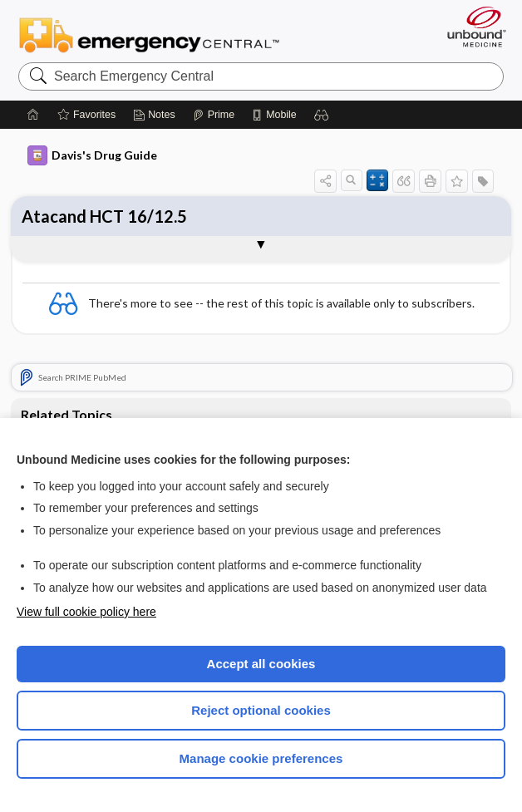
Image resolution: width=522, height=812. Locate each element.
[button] (322, 115)
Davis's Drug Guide (92, 155)
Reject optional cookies (261, 710)
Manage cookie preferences (261, 758)
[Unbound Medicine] (471, 27)
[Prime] (214, 115)
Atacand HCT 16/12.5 (104, 216)
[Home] (33, 115)
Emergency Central (149, 34)
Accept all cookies (261, 664)
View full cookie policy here (86, 612)
